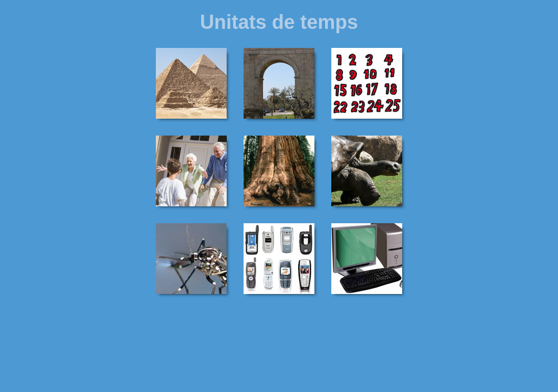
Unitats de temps (279, 22)
